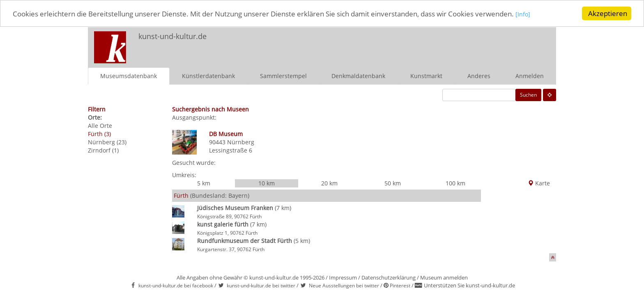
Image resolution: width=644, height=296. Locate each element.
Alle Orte (100, 125)
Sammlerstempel (283, 75)
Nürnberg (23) (107, 142)
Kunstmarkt (426, 75)
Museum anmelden (444, 277)
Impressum (343, 277)
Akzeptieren (608, 13)
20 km (329, 183)
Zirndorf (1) (103, 150)
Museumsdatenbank (129, 75)
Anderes (479, 75)
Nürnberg (241, 142)
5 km (204, 183)
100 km (455, 183)
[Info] (523, 14)
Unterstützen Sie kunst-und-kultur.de (469, 285)
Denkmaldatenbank (358, 75)
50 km (393, 183)
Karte (539, 183)
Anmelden (530, 75)
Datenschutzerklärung (389, 277)
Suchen (528, 94)
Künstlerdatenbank (208, 75)
